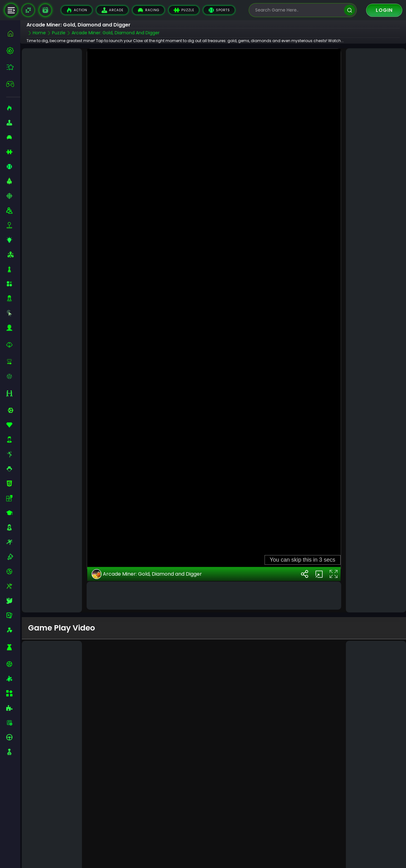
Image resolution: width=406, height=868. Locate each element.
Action (77, 10)
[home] (13, 34)
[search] (349, 10)
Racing (148, 10)
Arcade (112, 10)
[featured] (13, 67)
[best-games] (13, 50)
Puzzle (184, 10)
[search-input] (298, 10)
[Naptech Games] (28, 10)
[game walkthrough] (45, 10)
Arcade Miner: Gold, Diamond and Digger (147, 570)
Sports (219, 10)
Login (384, 10)
